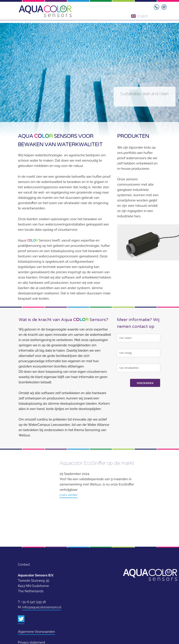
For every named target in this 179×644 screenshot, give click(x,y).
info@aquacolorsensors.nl (42, 607)
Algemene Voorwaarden (36, 632)
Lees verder (68, 495)
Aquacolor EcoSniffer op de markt (97, 463)
